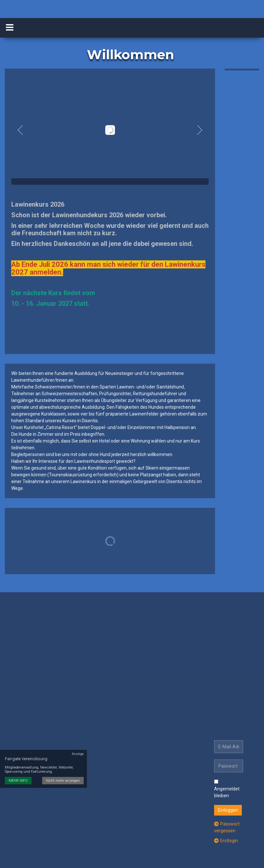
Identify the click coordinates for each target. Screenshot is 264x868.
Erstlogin (226, 841)
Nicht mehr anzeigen (63, 774)
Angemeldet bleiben (227, 789)
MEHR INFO (18, 774)
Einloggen (228, 810)
